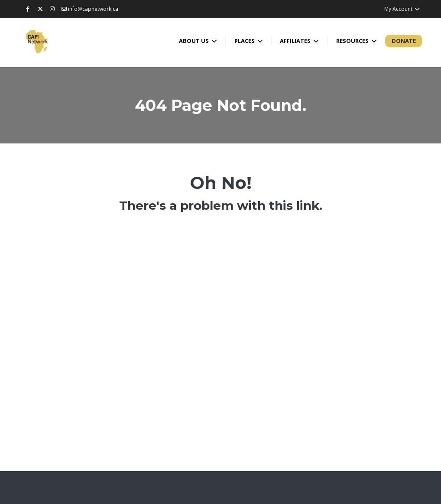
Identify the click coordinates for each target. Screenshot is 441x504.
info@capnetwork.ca (90, 9)
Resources (353, 41)
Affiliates (296, 41)
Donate (404, 41)
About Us (195, 41)
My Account (402, 9)
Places (245, 41)
